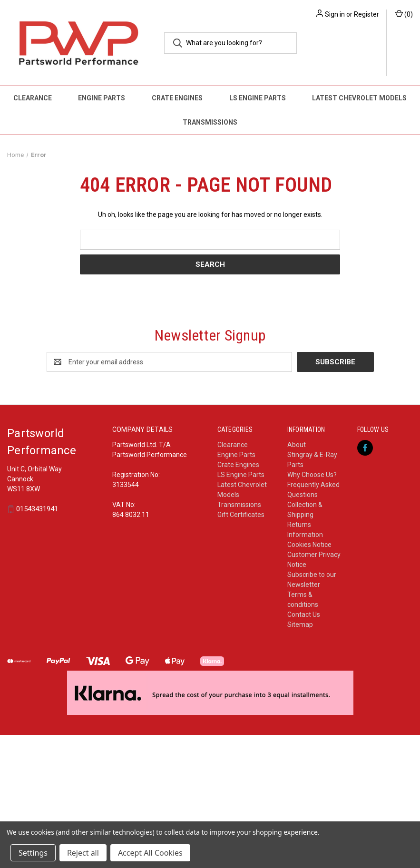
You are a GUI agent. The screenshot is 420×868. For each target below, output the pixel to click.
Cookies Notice (309, 545)
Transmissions (210, 122)
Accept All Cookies (150, 853)
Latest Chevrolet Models (359, 98)
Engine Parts (102, 98)
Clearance (33, 98)
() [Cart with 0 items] (404, 14)
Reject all (83, 853)
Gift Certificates (241, 515)
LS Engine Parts (258, 98)
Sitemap (300, 624)
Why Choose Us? (312, 475)
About (297, 445)
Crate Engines (177, 98)
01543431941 (37, 509)
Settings (33, 853)
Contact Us (304, 614)
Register (366, 14)
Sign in (335, 14)
